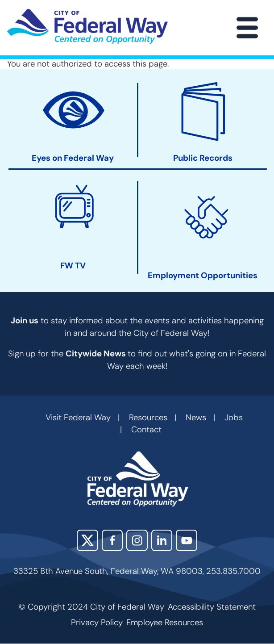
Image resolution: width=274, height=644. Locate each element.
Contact (146, 430)
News (196, 418)
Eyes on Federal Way (73, 159)
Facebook (112, 540)
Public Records (203, 159)
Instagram (137, 540)
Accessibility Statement (212, 607)
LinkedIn (162, 540)
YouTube (187, 540)
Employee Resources (165, 623)
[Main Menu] (247, 28)
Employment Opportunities (203, 276)
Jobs (234, 418)
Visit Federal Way (78, 418)
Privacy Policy (97, 623)
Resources (148, 418)
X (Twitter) (87, 540)
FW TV (73, 266)
